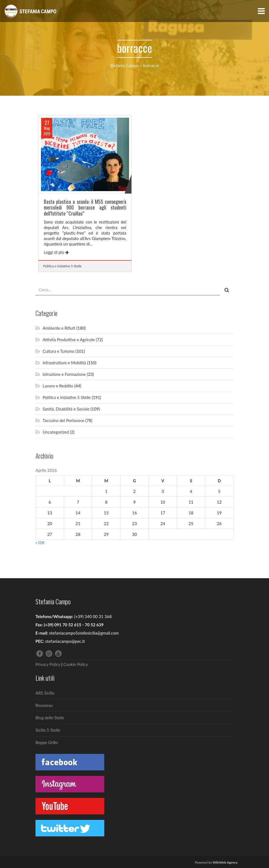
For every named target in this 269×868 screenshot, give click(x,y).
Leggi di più (56, 252)
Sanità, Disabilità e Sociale (66, 409)
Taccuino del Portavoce (63, 420)
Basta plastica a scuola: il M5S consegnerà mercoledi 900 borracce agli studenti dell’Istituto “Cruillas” (85, 207)
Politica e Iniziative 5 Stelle (62, 266)
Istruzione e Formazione (64, 374)
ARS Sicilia (45, 693)
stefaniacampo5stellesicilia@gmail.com (84, 633)
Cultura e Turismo (59, 351)
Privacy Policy (48, 664)
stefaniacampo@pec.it (65, 641)
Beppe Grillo (47, 742)
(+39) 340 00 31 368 (93, 616)
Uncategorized (56, 432)
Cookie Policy (76, 664)
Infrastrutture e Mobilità (64, 363)
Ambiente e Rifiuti (59, 328)
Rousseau (44, 705)
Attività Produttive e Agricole (69, 340)
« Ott (40, 542)
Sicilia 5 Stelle (48, 730)
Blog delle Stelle (50, 718)
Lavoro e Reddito (58, 386)
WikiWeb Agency (225, 862)
